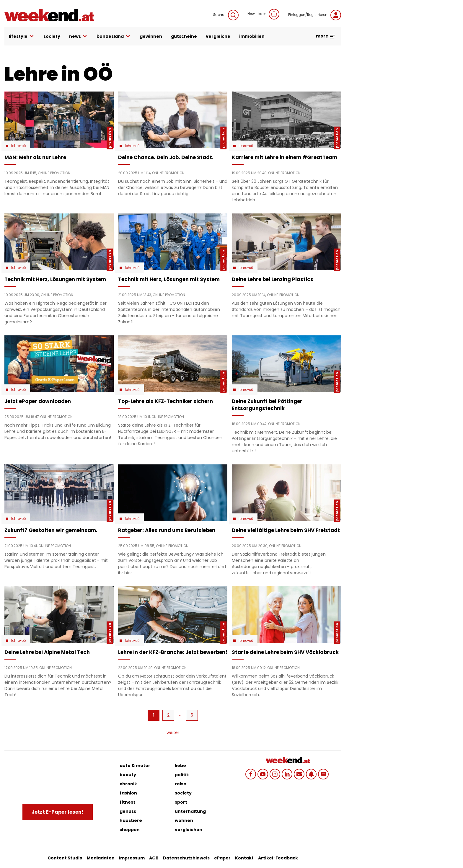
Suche (226, 15)
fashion (128, 793)
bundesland (114, 36)
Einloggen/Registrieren (315, 15)
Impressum (132, 858)
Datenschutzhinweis (186, 858)
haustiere (131, 820)
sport (181, 802)
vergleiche (218, 36)
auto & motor (135, 766)
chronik (128, 784)
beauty (128, 775)
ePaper (222, 858)
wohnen (184, 820)
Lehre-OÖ (18, 146)
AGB (154, 858)
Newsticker (263, 14)
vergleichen (189, 830)
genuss (128, 811)
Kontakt (244, 858)
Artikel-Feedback (278, 858)
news (79, 36)
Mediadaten (101, 858)
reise (181, 784)
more (326, 36)
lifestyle (22, 36)
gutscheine (184, 36)
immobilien (252, 36)
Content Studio (65, 858)
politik (182, 775)
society (52, 36)
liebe (180, 766)
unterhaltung (190, 811)
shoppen (130, 830)
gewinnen (151, 36)
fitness (128, 802)
